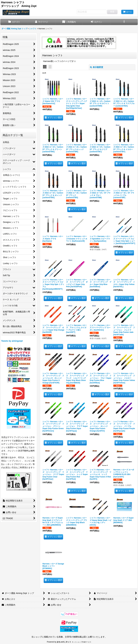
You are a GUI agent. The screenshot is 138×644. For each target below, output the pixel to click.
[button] (124, 22)
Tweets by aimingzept (12, 341)
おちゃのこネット (64, 642)
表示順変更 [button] (97, 67)
